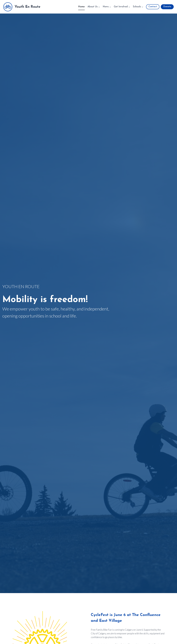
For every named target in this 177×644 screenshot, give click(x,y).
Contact (153, 7)
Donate (167, 7)
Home (81, 7)
